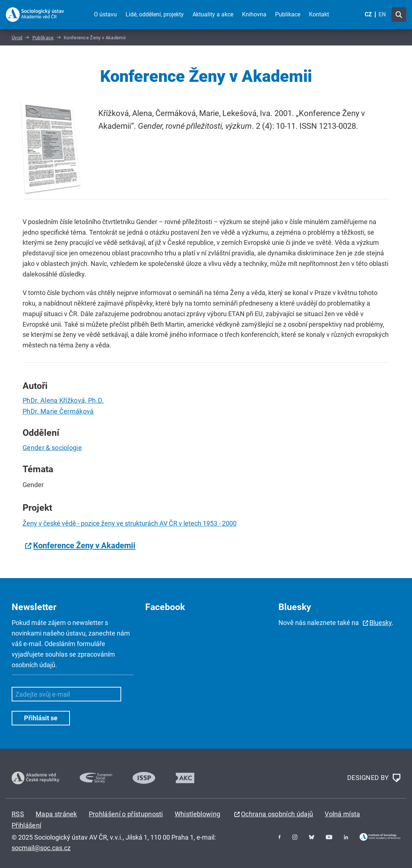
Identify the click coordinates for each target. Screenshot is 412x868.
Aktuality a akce (213, 14)
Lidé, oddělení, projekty (155, 14)
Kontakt (319, 14)
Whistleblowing (197, 814)
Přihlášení (26, 825)
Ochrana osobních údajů (277, 814)
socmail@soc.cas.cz (41, 848)
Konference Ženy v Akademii (84, 546)
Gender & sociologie (52, 448)
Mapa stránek (56, 814)
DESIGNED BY (374, 778)
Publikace (288, 14)
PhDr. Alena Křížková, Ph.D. (63, 400)
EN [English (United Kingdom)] (382, 14)
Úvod (17, 38)
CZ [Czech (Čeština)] (368, 14)
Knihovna (254, 14)
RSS (18, 814)
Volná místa (342, 814)
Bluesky (381, 623)
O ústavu (105, 14)
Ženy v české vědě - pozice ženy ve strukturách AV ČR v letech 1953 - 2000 (130, 523)
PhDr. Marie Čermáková (58, 411)
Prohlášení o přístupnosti (126, 814)
